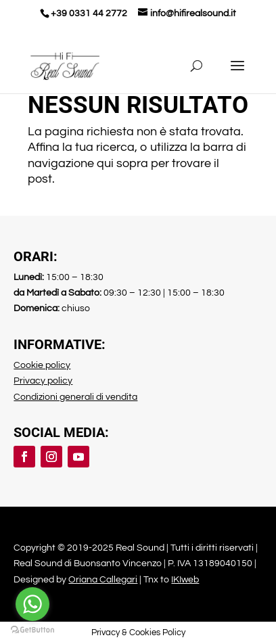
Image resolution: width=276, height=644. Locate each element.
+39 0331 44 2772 (89, 14)
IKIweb (185, 580)
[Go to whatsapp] (32, 604)
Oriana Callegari (103, 580)
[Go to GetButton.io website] (32, 630)
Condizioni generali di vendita (75, 397)
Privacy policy (43, 381)
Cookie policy (42, 365)
